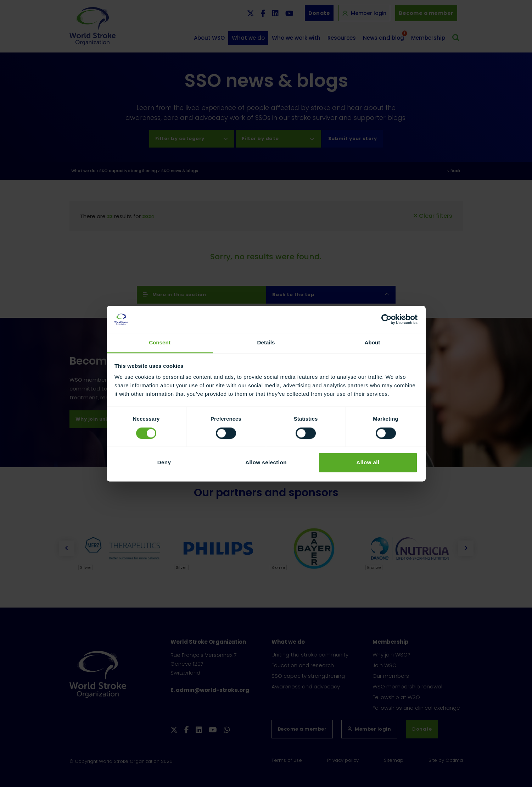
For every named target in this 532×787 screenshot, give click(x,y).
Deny (164, 463)
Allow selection (266, 463)
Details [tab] (266, 343)
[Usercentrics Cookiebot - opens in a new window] (387, 319)
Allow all (368, 463)
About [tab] (373, 343)
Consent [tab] (160, 343)
